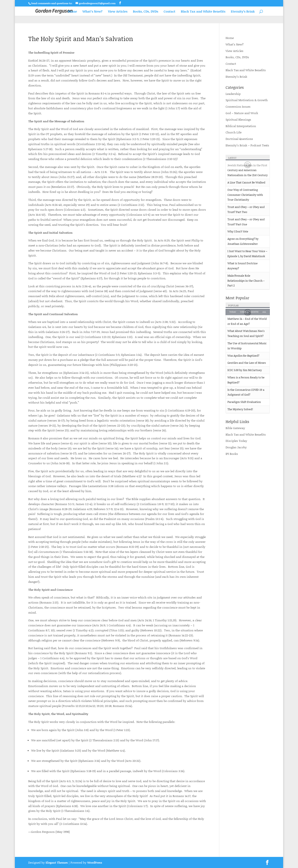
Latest (232, 158)
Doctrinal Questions (239, 139)
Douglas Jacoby (236, 447)
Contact (170, 11)
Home (73, 11)
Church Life (234, 132)
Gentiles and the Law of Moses (247, 363)
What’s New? (92, 11)
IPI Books (232, 454)
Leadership (233, 94)
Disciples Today (236, 441)
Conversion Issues (238, 106)
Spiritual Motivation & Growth (247, 100)
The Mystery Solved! (240, 409)
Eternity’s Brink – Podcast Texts (247, 145)
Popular (233, 305)
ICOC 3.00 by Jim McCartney (245, 370)
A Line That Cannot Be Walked (246, 182)
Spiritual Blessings (238, 119)
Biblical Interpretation (241, 126)
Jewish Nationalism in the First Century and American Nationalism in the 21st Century (248, 170)
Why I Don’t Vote (238, 231)
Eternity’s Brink (243, 11)
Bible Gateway (235, 428)
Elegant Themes (57, 862)
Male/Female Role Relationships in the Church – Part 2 (246, 281)
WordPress (95, 862)
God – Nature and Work (242, 113)
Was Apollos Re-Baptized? (243, 356)
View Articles (118, 11)
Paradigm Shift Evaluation (244, 402)
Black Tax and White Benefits (203, 11)
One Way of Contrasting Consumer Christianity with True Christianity (245, 195)
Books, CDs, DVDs (146, 11)
